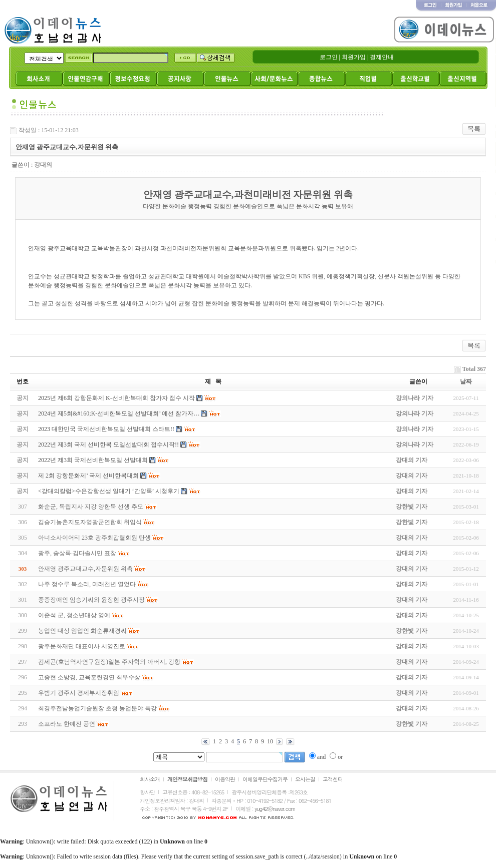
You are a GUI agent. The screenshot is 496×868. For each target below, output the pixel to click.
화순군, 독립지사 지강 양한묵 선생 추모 (91, 507)
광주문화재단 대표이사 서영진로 (82, 646)
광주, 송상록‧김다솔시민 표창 (77, 553)
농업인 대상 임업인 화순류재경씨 (82, 631)
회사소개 (150, 779)
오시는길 (305, 779)
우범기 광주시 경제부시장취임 (79, 693)
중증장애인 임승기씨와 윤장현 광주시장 (91, 600)
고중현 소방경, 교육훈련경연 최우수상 (89, 677)
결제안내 (382, 57)
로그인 (329, 57)
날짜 (466, 381)
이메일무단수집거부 (265, 779)
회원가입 (354, 57)
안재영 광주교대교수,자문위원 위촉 (85, 569)
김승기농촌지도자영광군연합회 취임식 (90, 522)
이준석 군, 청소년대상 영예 (74, 615)
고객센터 (333, 779)
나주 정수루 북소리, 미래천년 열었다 (87, 584)
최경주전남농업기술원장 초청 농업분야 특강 (97, 708)
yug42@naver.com (275, 809)
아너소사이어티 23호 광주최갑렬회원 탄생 (94, 538)
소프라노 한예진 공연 (67, 724)
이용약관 (225, 779)
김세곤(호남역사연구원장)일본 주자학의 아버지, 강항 (109, 662)
